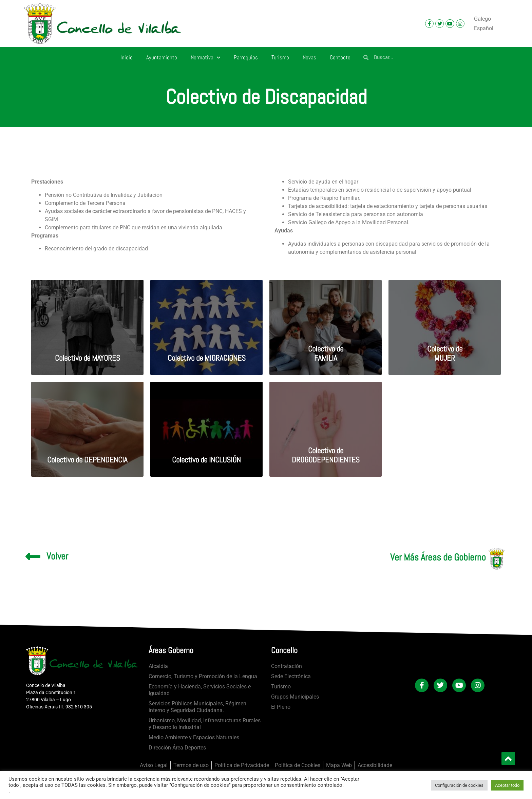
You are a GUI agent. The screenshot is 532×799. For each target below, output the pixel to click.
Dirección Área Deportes (177, 748)
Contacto (340, 57)
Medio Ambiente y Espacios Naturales (194, 737)
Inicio (127, 57)
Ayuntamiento (162, 57)
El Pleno (281, 707)
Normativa (205, 58)
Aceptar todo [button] (507, 785)
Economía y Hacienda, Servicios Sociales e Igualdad (200, 690)
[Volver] (33, 556)
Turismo (280, 57)
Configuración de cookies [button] (459, 785)
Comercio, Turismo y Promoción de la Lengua (203, 676)
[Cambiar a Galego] (482, 19)
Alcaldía (158, 666)
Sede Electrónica (291, 676)
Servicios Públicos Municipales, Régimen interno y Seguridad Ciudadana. (197, 707)
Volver (57, 556)
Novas (309, 57)
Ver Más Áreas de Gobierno (438, 557)
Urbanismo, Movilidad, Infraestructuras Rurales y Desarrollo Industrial (205, 724)
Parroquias (246, 57)
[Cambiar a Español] (484, 28)
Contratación (287, 666)
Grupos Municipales (295, 697)
